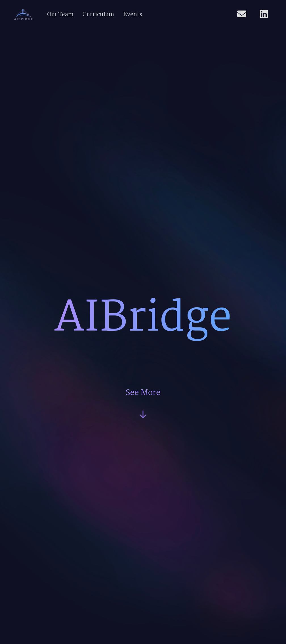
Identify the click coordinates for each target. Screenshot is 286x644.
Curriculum (98, 15)
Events (133, 15)
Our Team (60, 15)
